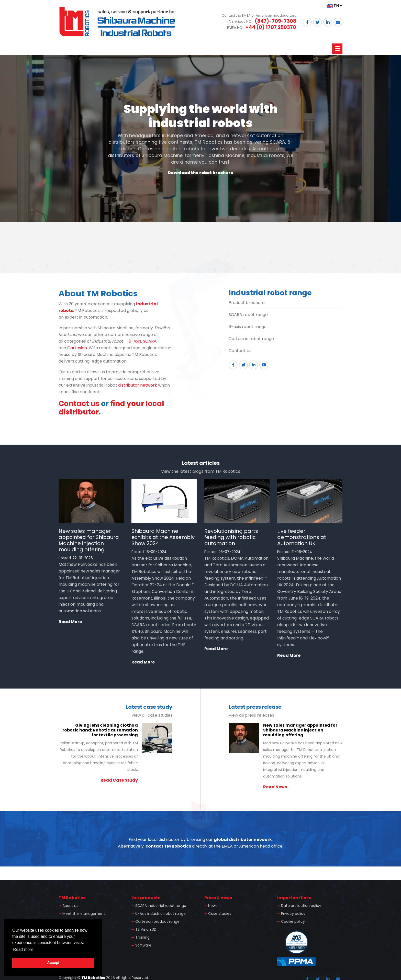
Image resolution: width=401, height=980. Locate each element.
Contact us (79, 404)
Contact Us (240, 351)
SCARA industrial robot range (161, 906)
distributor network (138, 385)
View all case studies (152, 715)
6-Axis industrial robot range (160, 914)
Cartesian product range (157, 921)
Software (143, 945)
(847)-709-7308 (275, 21)
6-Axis (135, 341)
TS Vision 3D (146, 929)
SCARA (150, 341)
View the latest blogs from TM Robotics (201, 471)
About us (70, 906)
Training (142, 937)
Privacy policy (293, 914)
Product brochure (247, 303)
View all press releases (251, 715)
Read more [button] (23, 949)
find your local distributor (111, 408)
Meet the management (84, 914)
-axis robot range (249, 327)
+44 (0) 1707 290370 (271, 27)
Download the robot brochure (201, 173)
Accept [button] (53, 963)
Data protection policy (301, 906)
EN (335, 6)
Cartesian (77, 348)
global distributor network (243, 840)
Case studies (220, 914)
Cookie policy (293, 921)
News (213, 906)
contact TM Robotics (168, 846)
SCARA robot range (248, 315)
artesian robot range (253, 339)
